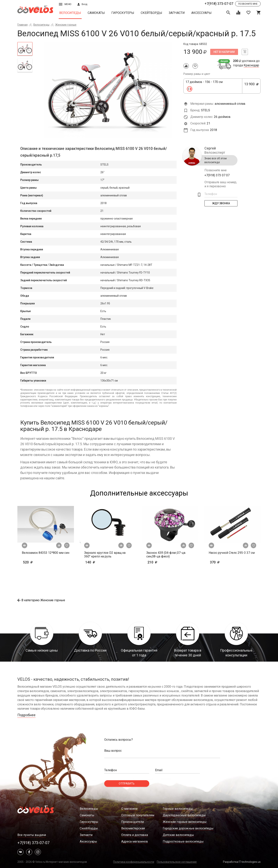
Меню (65, 4)
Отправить (127, 784)
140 (101, 562)
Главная (22, 25)
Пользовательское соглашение (177, 862)
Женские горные (66, 25)
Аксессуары (201, 13)
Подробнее (26, 715)
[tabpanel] (108, 90)
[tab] (25, 49)
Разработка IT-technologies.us (242, 862)
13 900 (251, 86)
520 (39, 562)
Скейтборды (151, 13)
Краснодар (251, 65)
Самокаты (96, 13)
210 (164, 562)
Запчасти (177, 13)
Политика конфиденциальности (134, 862)
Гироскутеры (123, 13)
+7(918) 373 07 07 (217, 175)
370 (221, 562)
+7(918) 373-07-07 (219, 4)
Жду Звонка (221, 203)
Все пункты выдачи (32, 835)
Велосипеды (70, 13)
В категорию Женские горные (41, 600)
